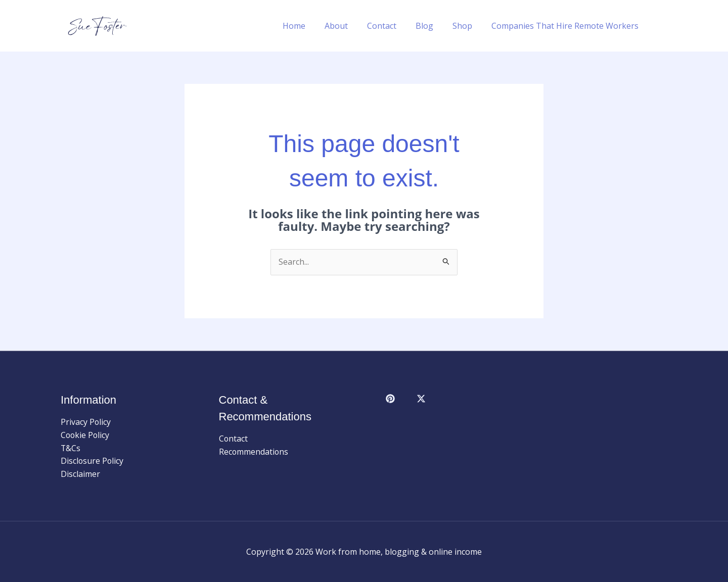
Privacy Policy (86, 422)
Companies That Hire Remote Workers (566, 26)
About (350, 26)
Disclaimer (80, 474)
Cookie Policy (86, 435)
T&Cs (71, 448)
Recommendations (254, 452)
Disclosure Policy (93, 461)
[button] (663, 26)
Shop (467, 26)
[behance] (423, 399)
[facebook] (392, 399)
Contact (392, 26)
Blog (432, 26)
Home (311, 26)
